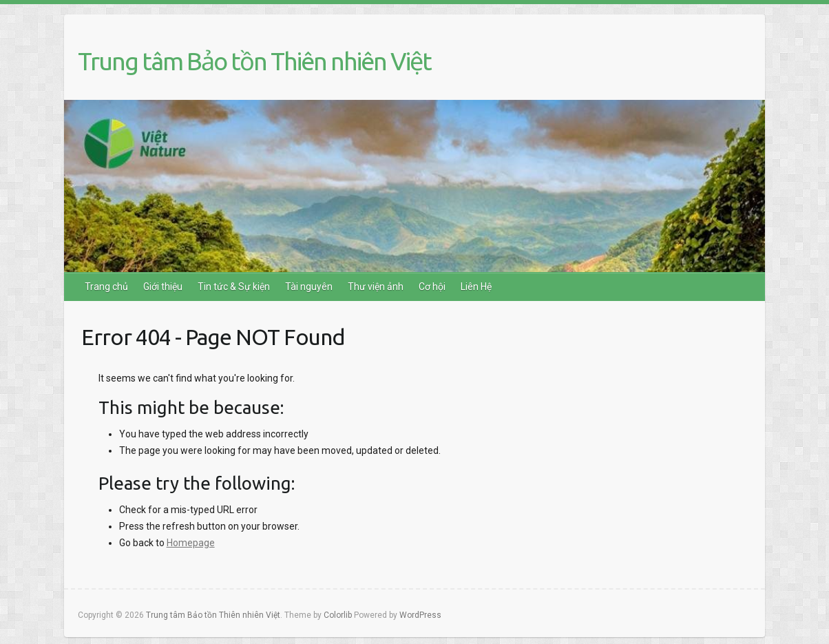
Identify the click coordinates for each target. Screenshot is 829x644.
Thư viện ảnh (376, 287)
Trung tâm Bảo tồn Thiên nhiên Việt (254, 61)
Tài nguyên (309, 287)
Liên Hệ (476, 287)
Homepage (191, 543)
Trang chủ (106, 287)
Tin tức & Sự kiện (234, 287)
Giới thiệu (163, 287)
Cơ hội (432, 287)
